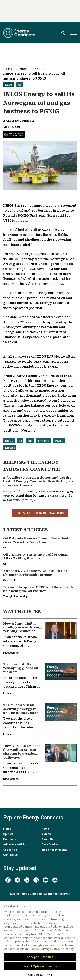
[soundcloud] (55, 880)
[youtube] (46, 880)
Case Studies (50, 844)
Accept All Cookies (40, 957)
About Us (47, 839)
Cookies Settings (40, 975)
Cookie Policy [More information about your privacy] (64, 949)
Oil (37, 69)
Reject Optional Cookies (40, 966)
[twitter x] (27, 880)
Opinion (8, 834)
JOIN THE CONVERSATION (40, 513)
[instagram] (17, 880)
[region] (40, 940)
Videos (46, 834)
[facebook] (8, 880)
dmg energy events (54, 850)
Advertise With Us (15, 844)
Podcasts (9, 839)
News (24, 69)
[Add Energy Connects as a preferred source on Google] (14, 134)
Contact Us (10, 855)
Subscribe (10, 850)
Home (8, 69)
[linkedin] (36, 880)
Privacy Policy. (24, 500)
